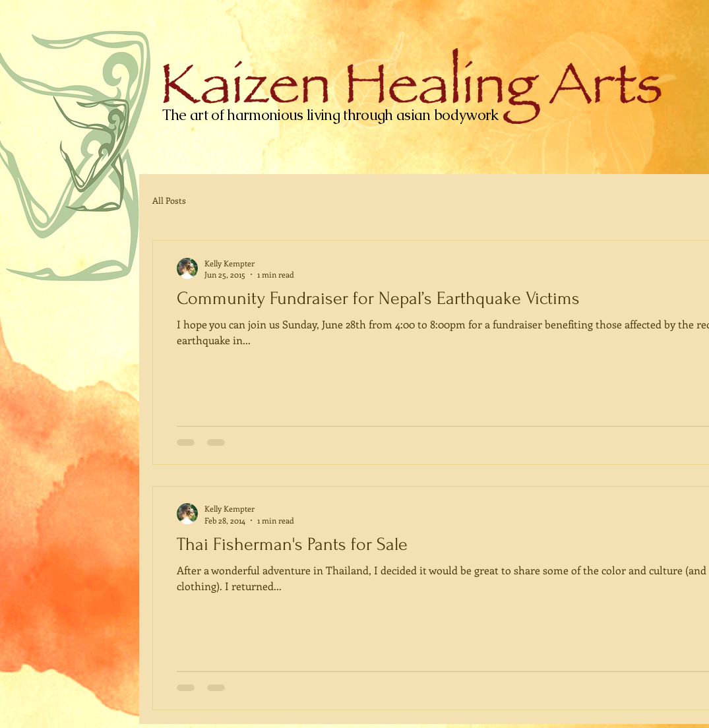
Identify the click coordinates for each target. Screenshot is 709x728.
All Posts (169, 200)
